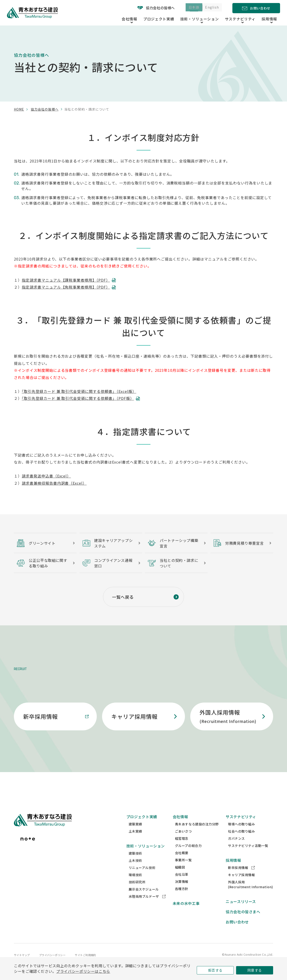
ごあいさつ (183, 840)
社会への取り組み (241, 840)
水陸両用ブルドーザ (147, 905)
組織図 (180, 876)
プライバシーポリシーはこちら (83, 970)
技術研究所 (137, 891)
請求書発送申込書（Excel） (46, 476)
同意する (255, 969)
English (211, 8)
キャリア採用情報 (241, 884)
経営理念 (182, 847)
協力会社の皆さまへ (243, 920)
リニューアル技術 (142, 876)
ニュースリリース (241, 910)
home (19, 109)
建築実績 (135, 833)
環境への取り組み (241, 833)
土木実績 (135, 840)
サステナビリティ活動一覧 (248, 854)
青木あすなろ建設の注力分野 (197, 833)
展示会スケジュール (144, 898)
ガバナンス (236, 847)
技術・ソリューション (146, 855)
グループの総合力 (188, 854)
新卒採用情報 (241, 876)
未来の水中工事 (186, 912)
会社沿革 (182, 883)
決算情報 (182, 890)
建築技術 (135, 862)
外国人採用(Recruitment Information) (251, 893)
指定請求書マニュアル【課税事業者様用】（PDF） (66, 280)
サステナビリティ (241, 825)
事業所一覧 (183, 869)
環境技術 (135, 884)
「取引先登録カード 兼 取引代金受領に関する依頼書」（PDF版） (78, 398)
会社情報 (180, 825)
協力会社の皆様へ (149, 8)
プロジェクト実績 (172, 18)
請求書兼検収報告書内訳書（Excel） (54, 483)
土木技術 (135, 869)
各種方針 (182, 897)
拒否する (215, 969)
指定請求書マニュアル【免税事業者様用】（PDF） (66, 287)
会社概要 (182, 862)
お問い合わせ (237, 931)
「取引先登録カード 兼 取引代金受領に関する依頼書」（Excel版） (79, 391)
